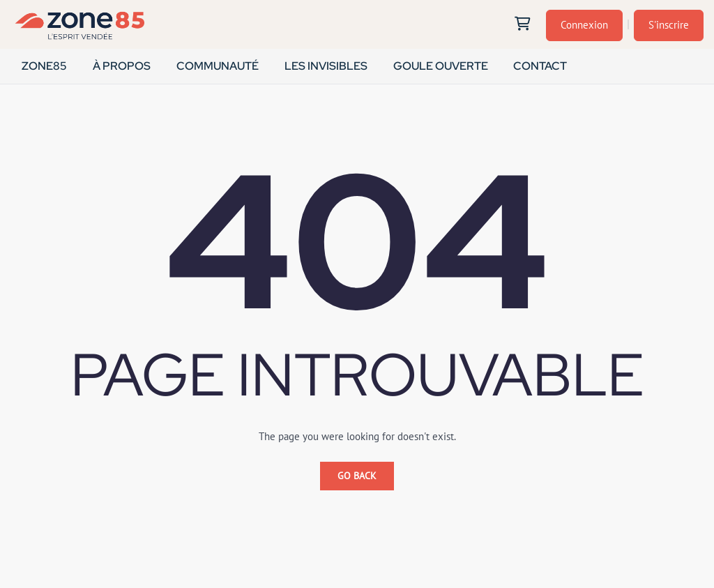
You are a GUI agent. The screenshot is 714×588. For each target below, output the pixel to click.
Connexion (584, 25)
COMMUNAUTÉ (218, 66)
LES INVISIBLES (326, 66)
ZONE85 (44, 66)
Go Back (357, 476)
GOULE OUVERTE (440, 66)
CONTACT (540, 66)
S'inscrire (669, 25)
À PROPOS (122, 66)
